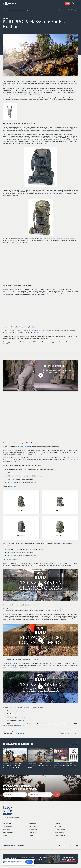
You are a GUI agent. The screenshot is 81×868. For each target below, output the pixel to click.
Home (4, 10)
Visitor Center (6, 830)
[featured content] (40, 859)
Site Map (31, 836)
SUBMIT (57, 794)
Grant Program (33, 833)
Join (68, 3)
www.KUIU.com (21, 726)
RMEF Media (8, 10)
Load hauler (11, 665)
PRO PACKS (13, 486)
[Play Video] (40, 376)
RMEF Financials (33, 827)
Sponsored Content (8, 31)
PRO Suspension (25, 447)
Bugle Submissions (8, 833)
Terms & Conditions (60, 836)
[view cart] (73, 3)
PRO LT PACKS (14, 559)
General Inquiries (7, 827)
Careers (5, 836)
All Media (74, 744)
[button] (68, 10)
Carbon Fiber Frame (37, 331)
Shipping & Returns (60, 830)
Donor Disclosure (60, 833)
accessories (26, 707)
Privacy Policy (59, 827)
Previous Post (8, 733)
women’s (41, 454)
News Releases (33, 830)
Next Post (19, 733)
